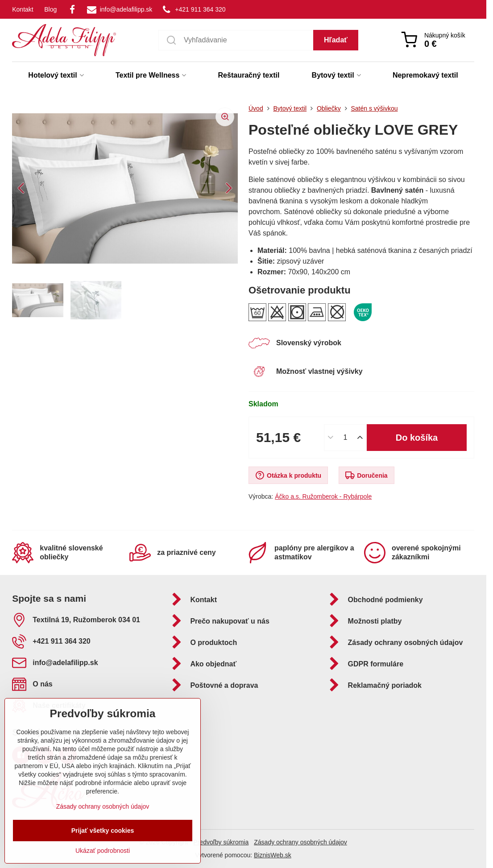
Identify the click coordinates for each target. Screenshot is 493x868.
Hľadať (336, 40)
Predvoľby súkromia (221, 842)
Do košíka (417, 438)
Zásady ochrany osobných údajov (300, 842)
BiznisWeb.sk (273, 855)
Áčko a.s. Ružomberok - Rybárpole (323, 496)
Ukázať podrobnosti (103, 851)
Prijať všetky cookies (103, 831)
